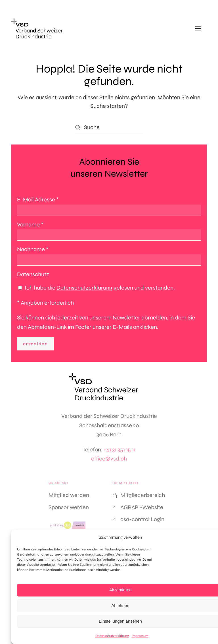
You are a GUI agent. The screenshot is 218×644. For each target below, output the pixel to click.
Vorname (30, 225)
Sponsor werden (69, 507)
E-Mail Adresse (38, 200)
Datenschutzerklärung (112, 636)
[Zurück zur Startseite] (37, 28)
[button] (198, 28)
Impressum (140, 636)
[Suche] (109, 127)
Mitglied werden (69, 495)
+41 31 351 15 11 (120, 450)
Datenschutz (33, 274)
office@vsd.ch (109, 459)
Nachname (33, 249)
